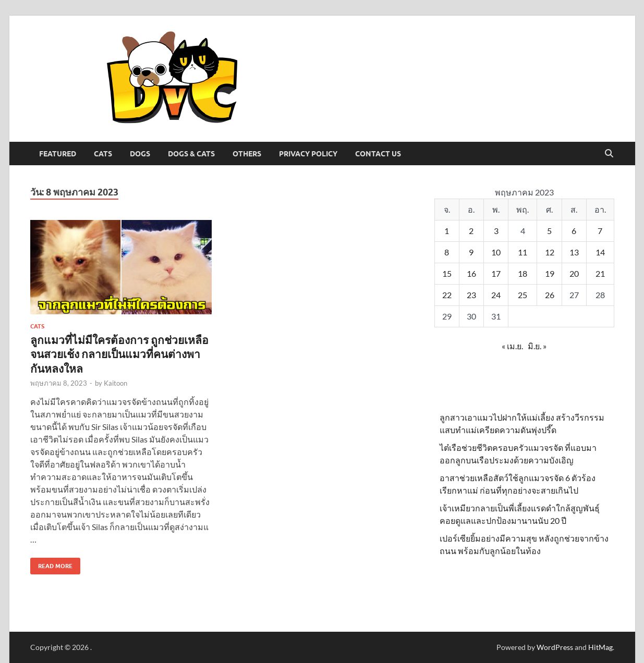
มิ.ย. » (537, 346)
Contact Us (378, 154)
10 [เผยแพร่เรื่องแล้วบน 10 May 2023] (496, 252)
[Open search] (609, 154)
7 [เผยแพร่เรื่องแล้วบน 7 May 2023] (600, 231)
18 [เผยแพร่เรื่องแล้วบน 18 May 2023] (523, 273)
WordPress (555, 647)
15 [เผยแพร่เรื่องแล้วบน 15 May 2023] (447, 273)
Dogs (140, 154)
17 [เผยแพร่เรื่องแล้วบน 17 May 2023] (496, 273)
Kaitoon (116, 383)
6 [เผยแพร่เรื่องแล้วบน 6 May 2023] (574, 231)
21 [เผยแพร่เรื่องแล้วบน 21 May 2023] (600, 273)
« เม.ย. (512, 346)
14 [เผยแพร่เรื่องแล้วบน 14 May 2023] (600, 252)
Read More (51, 564)
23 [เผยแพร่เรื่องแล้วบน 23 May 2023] (471, 295)
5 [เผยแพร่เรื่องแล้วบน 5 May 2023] (549, 231)
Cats (103, 154)
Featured (58, 154)
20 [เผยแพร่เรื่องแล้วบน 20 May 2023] (574, 273)
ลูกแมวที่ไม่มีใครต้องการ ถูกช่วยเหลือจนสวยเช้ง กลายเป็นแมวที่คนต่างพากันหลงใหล (119, 354)
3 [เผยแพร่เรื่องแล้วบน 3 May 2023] (496, 231)
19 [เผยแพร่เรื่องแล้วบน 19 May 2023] (550, 273)
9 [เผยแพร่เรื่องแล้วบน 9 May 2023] (471, 252)
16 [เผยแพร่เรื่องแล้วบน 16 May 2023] (471, 273)
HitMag (600, 647)
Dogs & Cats (191, 154)
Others (247, 154)
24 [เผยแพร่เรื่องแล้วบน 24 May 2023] (496, 295)
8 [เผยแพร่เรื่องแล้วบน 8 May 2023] (447, 252)
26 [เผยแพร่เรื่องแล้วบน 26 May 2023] (550, 295)
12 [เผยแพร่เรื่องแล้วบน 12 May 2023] (550, 252)
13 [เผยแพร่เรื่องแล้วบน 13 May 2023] (574, 252)
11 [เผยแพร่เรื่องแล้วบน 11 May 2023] (523, 252)
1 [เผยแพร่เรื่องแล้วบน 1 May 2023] (447, 231)
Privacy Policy (308, 154)
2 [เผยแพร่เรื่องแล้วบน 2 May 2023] (471, 231)
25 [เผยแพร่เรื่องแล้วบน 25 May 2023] (523, 295)
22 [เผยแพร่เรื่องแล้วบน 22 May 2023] (447, 295)
